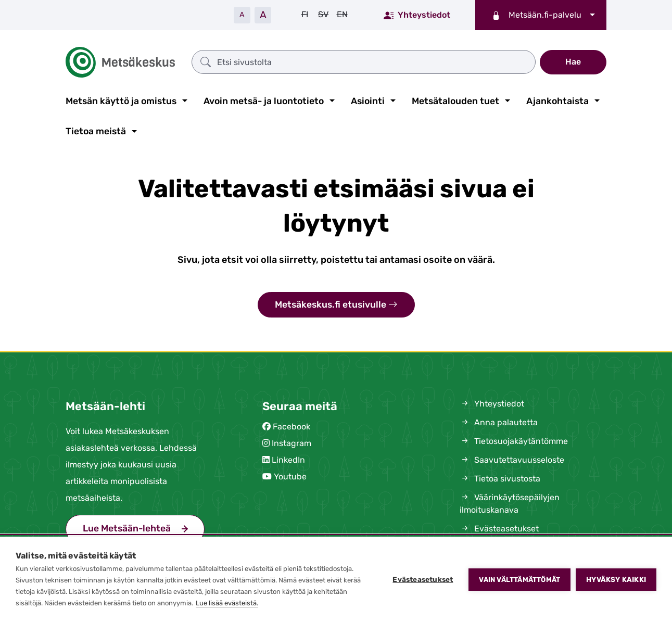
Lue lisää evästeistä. (227, 603)
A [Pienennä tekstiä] (242, 15)
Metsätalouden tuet (455, 101)
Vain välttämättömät (519, 580)
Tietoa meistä (96, 131)
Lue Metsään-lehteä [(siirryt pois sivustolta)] (127, 528)
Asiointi (368, 101)
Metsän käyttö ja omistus (121, 101)
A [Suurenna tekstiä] (263, 15)
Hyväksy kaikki (616, 579)
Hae (573, 62)
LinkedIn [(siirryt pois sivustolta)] (288, 460)
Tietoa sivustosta (500, 479)
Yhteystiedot (417, 15)
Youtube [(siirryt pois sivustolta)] (290, 477)
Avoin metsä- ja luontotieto (264, 101)
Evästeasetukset (423, 579)
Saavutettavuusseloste (512, 460)
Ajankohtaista (557, 101)
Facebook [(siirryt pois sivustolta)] (291, 427)
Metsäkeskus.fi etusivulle (336, 305)
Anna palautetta (499, 422)
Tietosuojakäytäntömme (514, 441)
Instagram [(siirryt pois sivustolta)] (291, 443)
